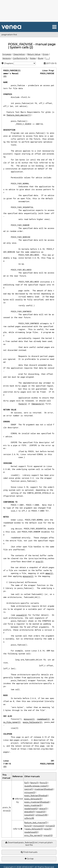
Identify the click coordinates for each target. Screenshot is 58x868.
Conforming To (20, 58)
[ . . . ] (48, 58)
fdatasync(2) (38, 404)
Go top (29, 859)
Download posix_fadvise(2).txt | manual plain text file (29, 844)
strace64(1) (30, 812)
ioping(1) (29, 789)
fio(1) (27, 783)
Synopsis (7, 54)
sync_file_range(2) (33, 835)
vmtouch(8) (41, 815)
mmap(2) (49, 573)
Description (19, 54)
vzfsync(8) (29, 818)
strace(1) (43, 808)
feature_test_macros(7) (18, 115)
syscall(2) (22, 615)
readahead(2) (43, 719)
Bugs (41, 58)
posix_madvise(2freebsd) (37, 802)
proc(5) (40, 561)
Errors (45, 54)
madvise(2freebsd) (44, 789)
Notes (33, 58)
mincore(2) (28, 576)
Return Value (34, 54)
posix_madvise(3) (33, 805)
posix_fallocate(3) (32, 722)
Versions (6, 58)
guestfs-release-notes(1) (36, 786)
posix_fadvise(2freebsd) (36, 795)
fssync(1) (34, 783)
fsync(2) (23, 404)
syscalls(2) (29, 815)
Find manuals (29, 852)
